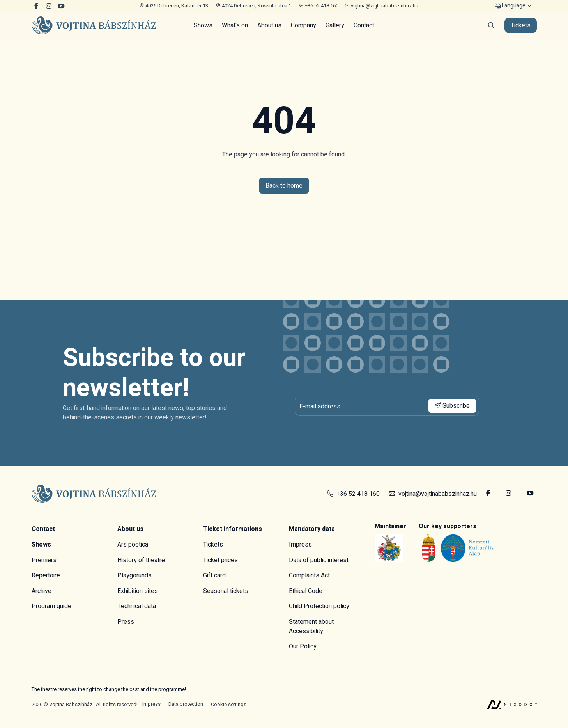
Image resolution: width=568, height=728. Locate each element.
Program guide (51, 606)
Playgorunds (134, 575)
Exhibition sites (138, 591)
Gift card (214, 575)
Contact (364, 25)
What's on (235, 25)
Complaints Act (309, 575)
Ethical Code (306, 591)
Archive (42, 591)
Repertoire (46, 575)
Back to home (284, 186)
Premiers (44, 560)
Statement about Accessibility (311, 627)
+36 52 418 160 (319, 6)
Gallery (335, 25)
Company (303, 25)
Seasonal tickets (226, 591)
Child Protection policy (319, 606)
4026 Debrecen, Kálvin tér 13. (174, 6)
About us (269, 25)
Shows (203, 25)
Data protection (186, 704)
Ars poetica (133, 545)
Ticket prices (220, 560)
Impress (300, 545)
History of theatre (141, 560)
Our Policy (303, 646)
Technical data (137, 606)
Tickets (213, 545)
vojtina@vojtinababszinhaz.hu (381, 6)
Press (126, 622)
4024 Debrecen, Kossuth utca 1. (254, 6)
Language (510, 6)
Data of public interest (319, 560)
